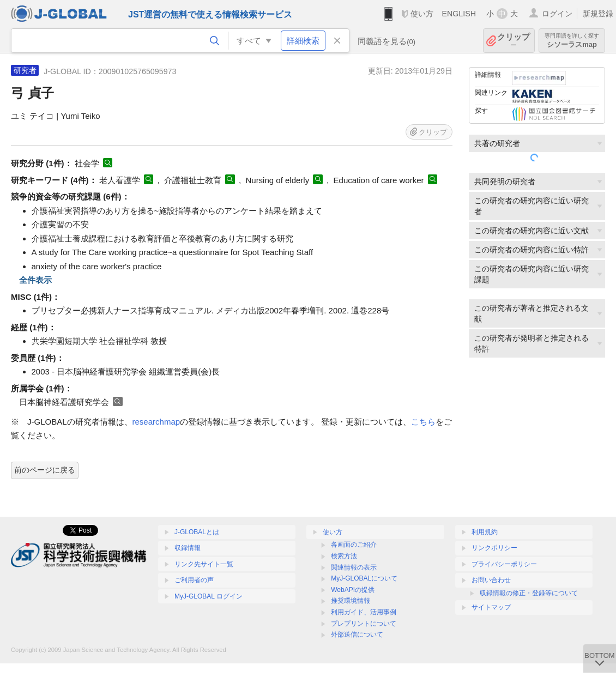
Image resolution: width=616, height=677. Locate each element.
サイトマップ (491, 607)
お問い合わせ (491, 580)
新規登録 (598, 14)
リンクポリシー (494, 548)
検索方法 (344, 556)
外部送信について (357, 634)
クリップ (514, 41)
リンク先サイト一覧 (204, 564)
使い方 (422, 14)
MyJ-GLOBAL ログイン (209, 596)
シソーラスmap (572, 41)
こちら (423, 422)
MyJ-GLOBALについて (364, 578)
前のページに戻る (45, 470)
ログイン (557, 14)
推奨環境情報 (351, 601)
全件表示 (35, 280)
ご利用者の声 (194, 580)
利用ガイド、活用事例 (364, 612)
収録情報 (188, 548)
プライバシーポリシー (504, 564)
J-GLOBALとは (197, 532)
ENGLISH (459, 14)
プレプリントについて (364, 624)
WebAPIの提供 (353, 590)
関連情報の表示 (354, 567)
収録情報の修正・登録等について (529, 593)
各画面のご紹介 (354, 545)
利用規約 (485, 532)
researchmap (156, 422)
